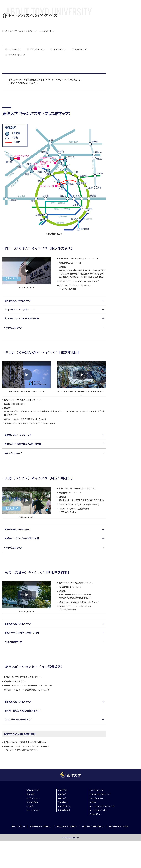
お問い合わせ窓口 (96, 798)
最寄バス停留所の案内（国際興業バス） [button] (23, 710)
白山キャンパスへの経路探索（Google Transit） (79, 281)
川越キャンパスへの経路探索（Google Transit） (79, 505)
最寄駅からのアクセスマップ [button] (18, 301)
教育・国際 (30, 794)
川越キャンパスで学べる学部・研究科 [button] (22, 538)
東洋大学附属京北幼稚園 (119, 826)
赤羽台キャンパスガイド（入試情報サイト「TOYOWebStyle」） (30, 423)
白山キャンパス (15, 49)
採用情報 (93, 802)
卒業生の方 (62, 798)
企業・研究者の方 (64, 806)
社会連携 (30, 806)
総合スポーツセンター (18, 55)
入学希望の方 (63, 790)
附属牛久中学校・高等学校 (66, 826)
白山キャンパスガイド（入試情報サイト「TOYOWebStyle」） (75, 287)
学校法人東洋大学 (18, 826)
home (5, 31)
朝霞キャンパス (81, 49)
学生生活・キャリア (33, 798)
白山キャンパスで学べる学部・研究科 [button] (22, 318)
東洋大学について (17, 31)
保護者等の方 (63, 802)
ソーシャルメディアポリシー (100, 810)
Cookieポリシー (96, 814)
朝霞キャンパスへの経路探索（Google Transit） (79, 602)
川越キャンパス (60, 49)
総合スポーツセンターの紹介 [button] (18, 719)
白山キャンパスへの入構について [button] (20, 309)
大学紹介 (29, 31)
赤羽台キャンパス (37, 49)
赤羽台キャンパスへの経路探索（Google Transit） (25, 419)
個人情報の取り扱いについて (100, 794)
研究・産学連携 (32, 802)
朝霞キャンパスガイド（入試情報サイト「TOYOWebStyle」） (75, 608)
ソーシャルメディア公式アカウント (102, 806)
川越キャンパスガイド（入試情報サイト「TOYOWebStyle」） (75, 510)
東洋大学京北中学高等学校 (92, 826)
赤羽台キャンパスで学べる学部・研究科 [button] (23, 444)
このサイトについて (97, 790)
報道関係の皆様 (64, 810)
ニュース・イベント (33, 810)
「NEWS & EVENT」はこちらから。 (23, 83)
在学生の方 (62, 794)
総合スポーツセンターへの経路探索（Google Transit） (27, 690)
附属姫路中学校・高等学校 (40, 826)
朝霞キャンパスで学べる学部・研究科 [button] (22, 633)
